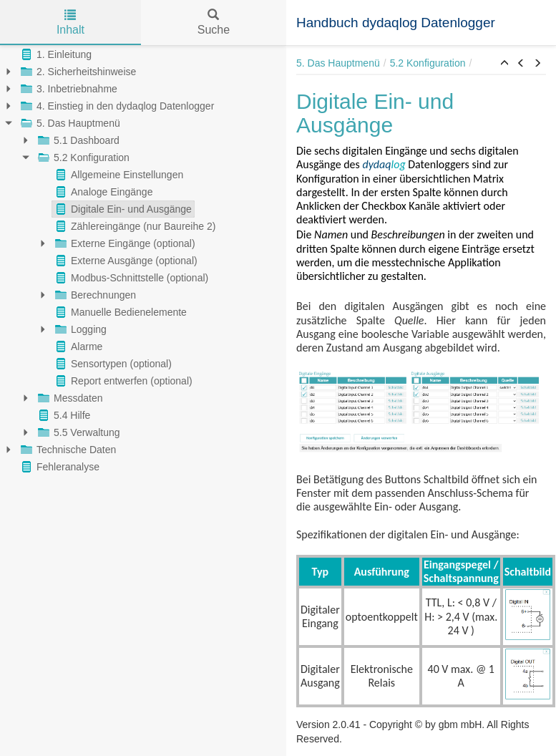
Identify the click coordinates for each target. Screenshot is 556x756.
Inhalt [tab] (70, 23)
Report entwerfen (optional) (122, 381)
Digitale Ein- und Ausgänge (122, 209)
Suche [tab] (214, 23)
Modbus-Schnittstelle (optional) (130, 278)
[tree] (143, 261)
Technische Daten (67, 450)
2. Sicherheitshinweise (77, 72)
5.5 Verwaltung (78, 432)
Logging (79, 329)
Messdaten (69, 398)
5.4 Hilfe (63, 415)
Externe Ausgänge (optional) (125, 261)
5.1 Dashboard (77, 140)
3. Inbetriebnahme (68, 89)
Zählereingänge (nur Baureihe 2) (134, 226)
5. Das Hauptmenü (69, 123)
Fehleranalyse (59, 467)
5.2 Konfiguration (82, 157)
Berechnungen (94, 295)
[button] (504, 64)
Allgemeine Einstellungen (118, 175)
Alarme (77, 346)
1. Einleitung (55, 54)
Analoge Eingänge (102, 192)
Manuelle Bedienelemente (120, 312)
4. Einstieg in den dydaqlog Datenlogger (116, 106)
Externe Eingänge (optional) (124, 243)
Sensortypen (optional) (112, 364)
